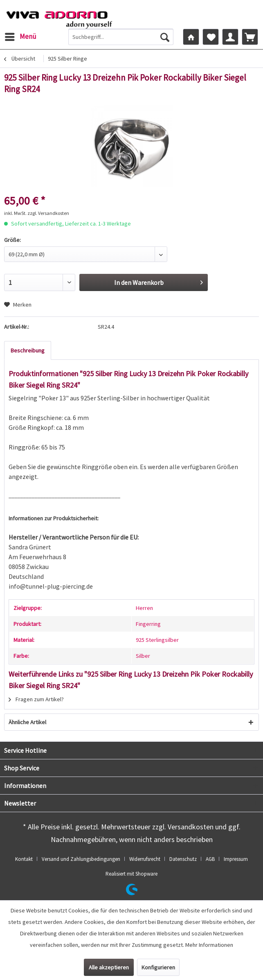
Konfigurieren (158, 967)
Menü (21, 36)
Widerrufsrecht (145, 859)
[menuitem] (20, 37)
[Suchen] (165, 37)
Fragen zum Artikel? (36, 699)
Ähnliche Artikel (27, 722)
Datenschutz (183, 859)
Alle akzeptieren (109, 967)
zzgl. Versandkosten (48, 213)
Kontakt (24, 859)
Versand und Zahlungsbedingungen (81, 859)
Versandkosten (191, 827)
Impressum (236, 859)
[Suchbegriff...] (121, 37)
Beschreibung (28, 350)
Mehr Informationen (209, 945)
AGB (210, 859)
